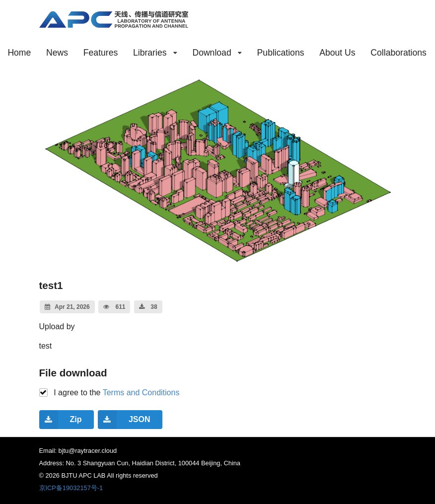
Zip (61, 420)
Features (101, 53)
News (57, 53)
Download (217, 53)
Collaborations (398, 53)
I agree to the (116, 393)
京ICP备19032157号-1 (71, 488)
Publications (281, 53)
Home (19, 53)
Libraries (155, 53)
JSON (124, 420)
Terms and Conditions (141, 393)
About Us (337, 53)
